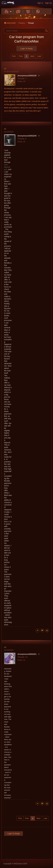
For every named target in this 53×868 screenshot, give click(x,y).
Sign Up (48, 3)
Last (39, 56)
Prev (21, 56)
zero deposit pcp (7, 167)
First (14, 56)
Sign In (40, 3)
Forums (22, 23)
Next (32, 56)
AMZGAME (10, 23)
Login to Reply (26, 49)
